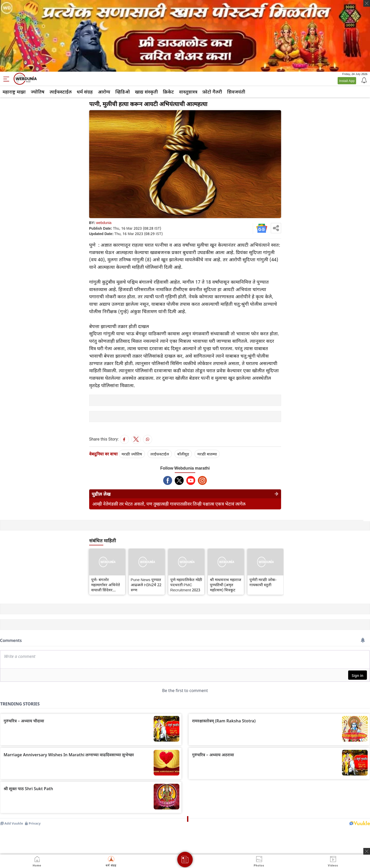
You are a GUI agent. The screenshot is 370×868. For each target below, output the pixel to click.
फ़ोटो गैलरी (212, 92)
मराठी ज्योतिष (132, 454)
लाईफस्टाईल (61, 92)
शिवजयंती (236, 92)
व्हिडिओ (123, 92)
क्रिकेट (168, 92)
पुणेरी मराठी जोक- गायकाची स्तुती (263, 582)
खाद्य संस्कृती (146, 92)
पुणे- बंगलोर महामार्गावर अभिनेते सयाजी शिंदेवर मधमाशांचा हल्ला (106, 585)
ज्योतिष (38, 92)
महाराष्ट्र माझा (14, 92)
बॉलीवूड (183, 454)
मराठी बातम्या (207, 454)
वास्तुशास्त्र (188, 92)
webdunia (104, 223)
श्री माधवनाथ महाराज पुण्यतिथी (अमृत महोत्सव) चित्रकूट (226, 585)
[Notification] (364, 80)
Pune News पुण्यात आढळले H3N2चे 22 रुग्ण (146, 585)
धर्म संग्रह (85, 92)
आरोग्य (104, 92)
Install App (347, 81)
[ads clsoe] (367, 851)
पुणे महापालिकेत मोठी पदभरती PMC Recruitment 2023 (186, 585)
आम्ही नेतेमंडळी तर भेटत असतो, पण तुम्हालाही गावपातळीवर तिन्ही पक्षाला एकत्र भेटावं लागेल (169, 504)
